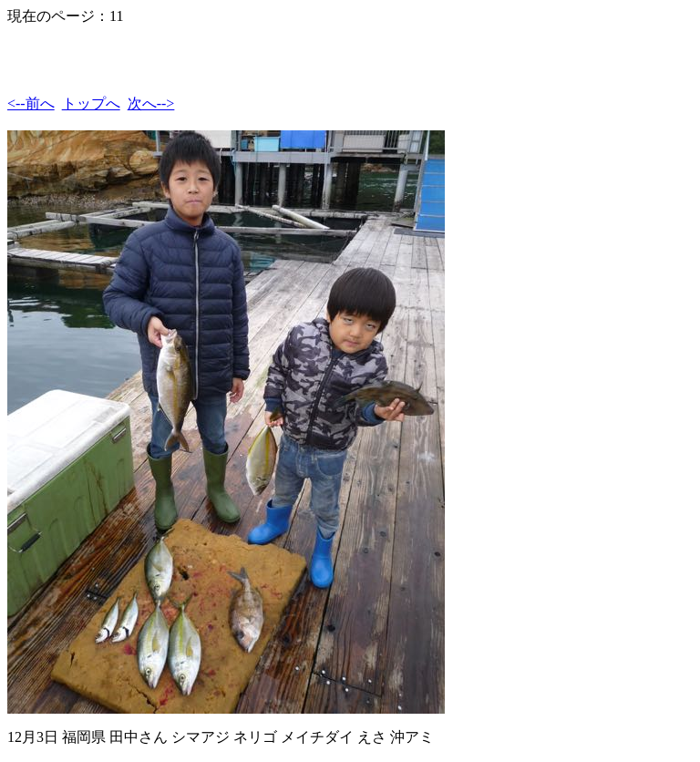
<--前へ (31, 103)
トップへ (91, 103)
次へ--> (151, 103)
